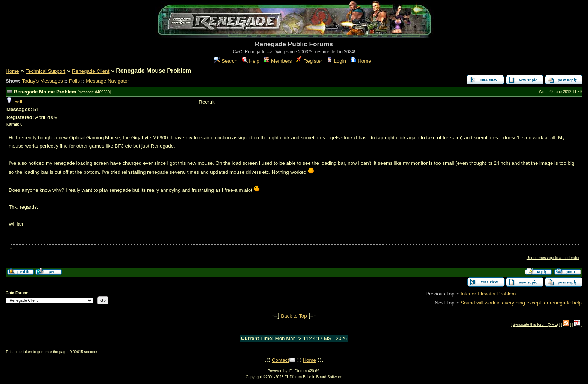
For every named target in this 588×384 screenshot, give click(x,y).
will (19, 102)
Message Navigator (107, 81)
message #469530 (94, 92)
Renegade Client (91, 71)
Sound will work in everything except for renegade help (521, 303)
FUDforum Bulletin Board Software (313, 377)
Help (251, 61)
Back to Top (294, 316)
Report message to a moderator (553, 258)
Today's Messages (42, 81)
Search (226, 61)
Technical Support (45, 71)
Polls (74, 81)
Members (278, 61)
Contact (280, 360)
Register (309, 61)
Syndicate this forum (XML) (535, 325)
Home (361, 61)
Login (336, 61)
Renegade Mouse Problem (45, 92)
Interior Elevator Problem (488, 294)
